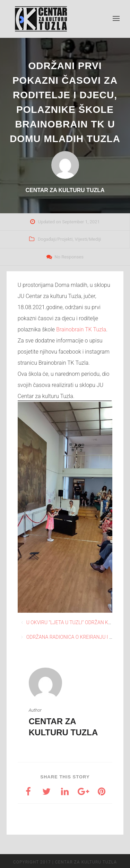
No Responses (69, 257)
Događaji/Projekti (55, 239)
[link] (81, 329)
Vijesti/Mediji (88, 239)
